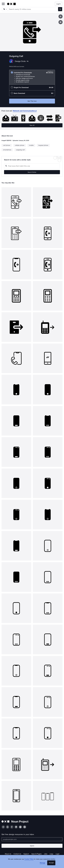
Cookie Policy (29, 859)
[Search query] (32, 166)
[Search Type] (5, 9)
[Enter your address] (32, 839)
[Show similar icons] (61, 22)
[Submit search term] (60, 9)
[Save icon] (61, 16)
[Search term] (33, 9)
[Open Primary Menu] (3, 4)
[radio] (32, 77)
